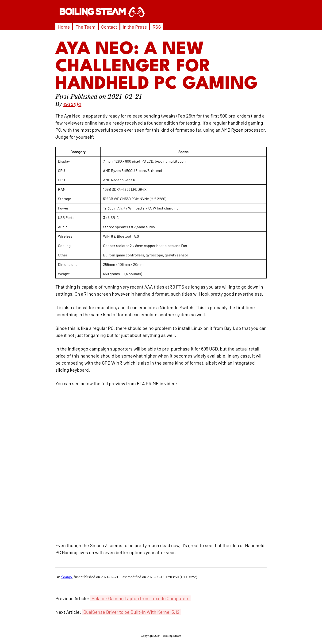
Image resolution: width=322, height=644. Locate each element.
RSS (157, 27)
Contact (109, 27)
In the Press (135, 27)
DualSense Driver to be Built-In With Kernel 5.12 (131, 612)
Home (64, 27)
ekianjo (72, 104)
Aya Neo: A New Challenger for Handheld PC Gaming (157, 67)
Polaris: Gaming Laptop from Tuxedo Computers (140, 598)
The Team (86, 27)
